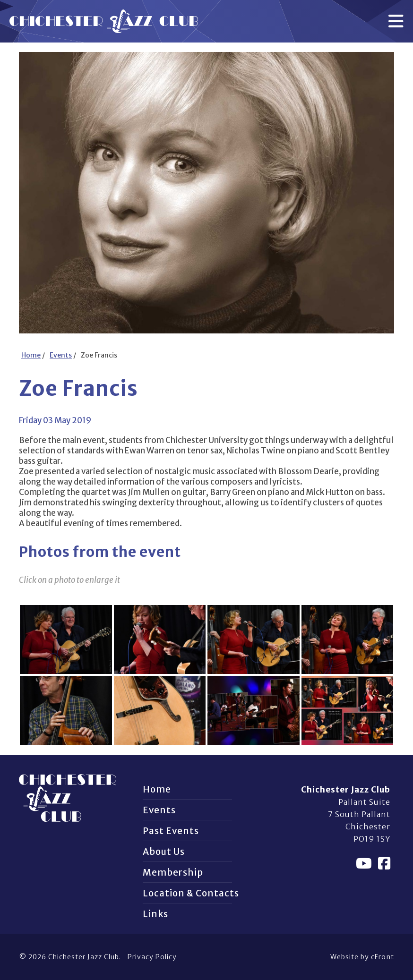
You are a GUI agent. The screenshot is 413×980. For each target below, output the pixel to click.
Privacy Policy (152, 957)
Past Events (171, 831)
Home (31, 355)
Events (61, 355)
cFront (383, 957)
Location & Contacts (191, 893)
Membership (173, 872)
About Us (164, 852)
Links (155, 914)
